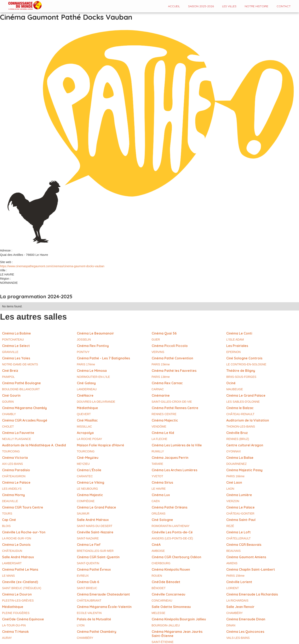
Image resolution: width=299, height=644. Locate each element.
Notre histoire (257, 6)
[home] (21, 6)
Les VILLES (229, 6)
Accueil (174, 6)
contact (284, 6)
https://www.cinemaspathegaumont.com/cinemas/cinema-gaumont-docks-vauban (52, 266)
